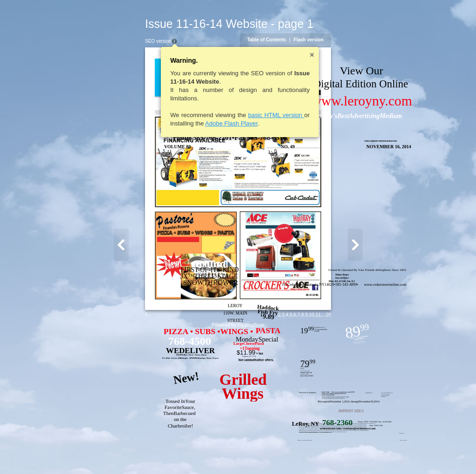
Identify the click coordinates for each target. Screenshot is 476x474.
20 (378, 454)
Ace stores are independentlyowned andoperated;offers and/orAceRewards (268, 424)
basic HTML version (227, 115)
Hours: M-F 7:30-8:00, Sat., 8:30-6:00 (325, 422)
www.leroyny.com (312, 101)
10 (361, 454)
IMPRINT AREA (302, 411)
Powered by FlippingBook (238, 464)
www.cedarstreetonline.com (336, 285)
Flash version (358, 40)
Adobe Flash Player (182, 123)
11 (367, 454)
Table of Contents (316, 40)
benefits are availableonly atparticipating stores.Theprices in (311, 424)
